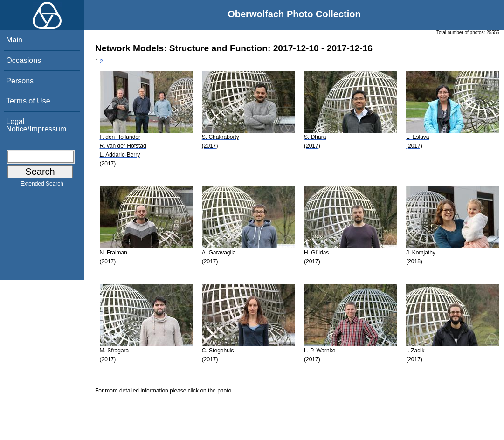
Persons (20, 81)
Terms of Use (28, 101)
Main (14, 40)
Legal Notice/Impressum (36, 125)
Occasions (24, 60)
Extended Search (42, 186)
